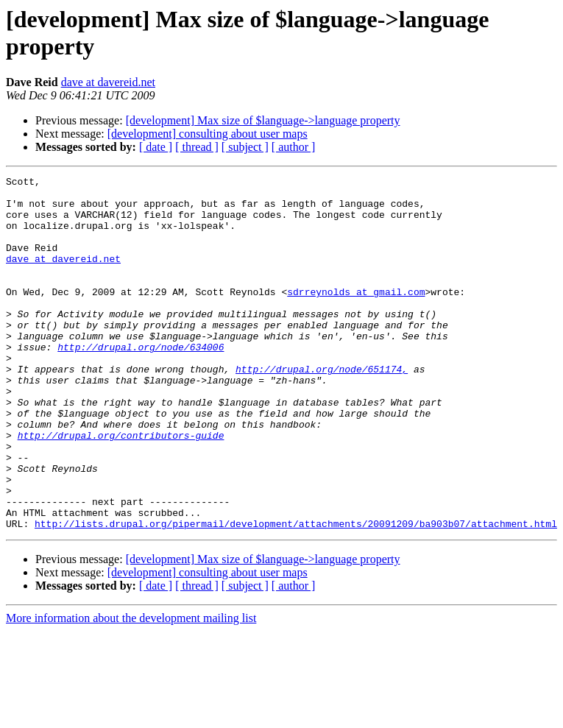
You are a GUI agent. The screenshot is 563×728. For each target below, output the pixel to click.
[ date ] (156, 147)
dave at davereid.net (108, 82)
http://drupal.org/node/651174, (322, 409)
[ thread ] (197, 147)
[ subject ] (245, 147)
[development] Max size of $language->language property (263, 120)
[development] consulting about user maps (208, 134)
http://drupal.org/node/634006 (141, 382)
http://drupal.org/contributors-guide (121, 488)
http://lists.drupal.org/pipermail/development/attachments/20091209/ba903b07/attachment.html (296, 594)
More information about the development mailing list (131, 689)
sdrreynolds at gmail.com (356, 316)
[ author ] (294, 147)
